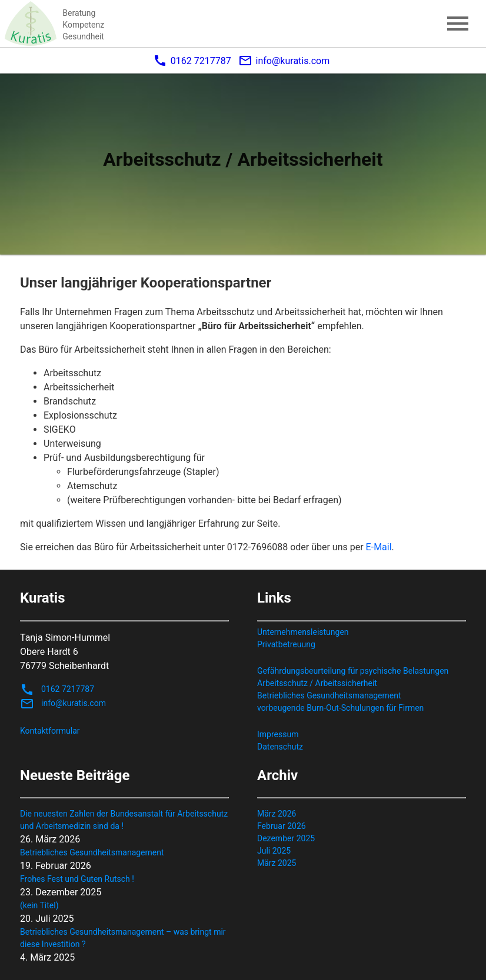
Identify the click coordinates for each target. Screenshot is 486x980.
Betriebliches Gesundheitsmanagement (329, 695)
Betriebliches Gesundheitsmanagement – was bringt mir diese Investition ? (123, 938)
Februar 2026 (282, 826)
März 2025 (277, 863)
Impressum (278, 734)
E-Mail (379, 547)
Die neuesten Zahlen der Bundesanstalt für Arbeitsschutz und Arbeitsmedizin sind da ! (124, 820)
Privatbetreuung (286, 644)
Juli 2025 (274, 851)
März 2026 (277, 814)
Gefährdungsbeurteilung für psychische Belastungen (353, 671)
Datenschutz (280, 747)
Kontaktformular (50, 731)
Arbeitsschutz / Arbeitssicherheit (317, 683)
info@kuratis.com (284, 61)
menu (458, 24)
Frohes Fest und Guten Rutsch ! (77, 879)
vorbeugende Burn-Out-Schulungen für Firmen (340, 708)
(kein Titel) (39, 905)
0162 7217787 (192, 61)
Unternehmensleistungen (303, 632)
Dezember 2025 (286, 838)
